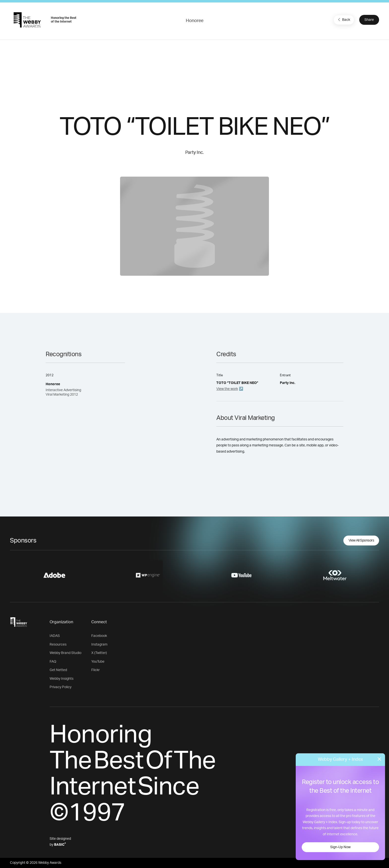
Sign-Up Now (340, 847)
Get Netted (58, 670)
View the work (227, 389)
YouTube (98, 662)
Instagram (99, 645)
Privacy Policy (61, 687)
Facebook (99, 636)
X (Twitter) (99, 653)
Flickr (96, 670)
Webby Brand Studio (65, 653)
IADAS (55, 636)
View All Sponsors (361, 541)
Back (343, 20)
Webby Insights (62, 679)
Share (369, 20)
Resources (58, 645)
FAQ (53, 662)
